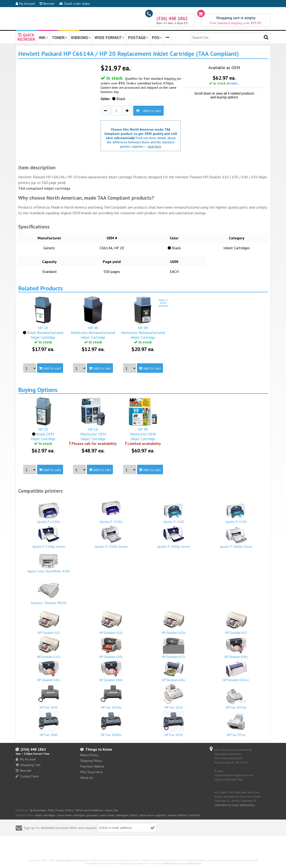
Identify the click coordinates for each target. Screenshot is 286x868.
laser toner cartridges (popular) (78, 815)
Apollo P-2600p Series (174, 537)
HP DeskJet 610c (111, 623)
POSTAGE (138, 37)
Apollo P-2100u (49, 513)
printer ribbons (177, 815)
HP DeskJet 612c (49, 647)
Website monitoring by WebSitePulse (183, 863)
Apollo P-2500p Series (49, 537)
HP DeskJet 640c (236, 648)
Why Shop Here (91, 772)
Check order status (75, 4)
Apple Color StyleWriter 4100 (49, 564)
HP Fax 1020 (174, 696)
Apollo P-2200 (174, 513)
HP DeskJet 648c (111, 671)
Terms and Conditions (89, 810)
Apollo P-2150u (111, 511)
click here (154, 146)
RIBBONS (81, 37)
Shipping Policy (91, 761)
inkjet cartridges (45, 815)
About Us (87, 778)
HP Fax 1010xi (111, 696)
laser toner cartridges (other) (119, 815)
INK (43, 37)
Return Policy (89, 755)
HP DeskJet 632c (174, 648)
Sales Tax (112, 810)
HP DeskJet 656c (174, 671)
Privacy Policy (64, 810)
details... (233, 83)
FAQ (51, 810)
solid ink (194, 815)
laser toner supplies (153, 815)
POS (157, 37)
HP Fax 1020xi (236, 699)
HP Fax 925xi (236, 724)
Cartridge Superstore (65, 860)
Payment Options (92, 766)
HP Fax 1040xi (111, 724)
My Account (25, 4)
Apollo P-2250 (236, 513)
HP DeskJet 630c (111, 648)
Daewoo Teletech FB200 (49, 592)
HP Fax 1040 (49, 724)
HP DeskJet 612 (236, 623)
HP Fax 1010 (49, 696)
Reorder (47, 4)
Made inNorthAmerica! (163, 303)
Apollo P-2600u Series (236, 538)
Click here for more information (235, 805)
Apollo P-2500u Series (111, 537)
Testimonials (38, 810)
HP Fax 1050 (174, 724)
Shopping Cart (28, 765)
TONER (60, 37)
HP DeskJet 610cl (174, 623)
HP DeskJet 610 (49, 623)
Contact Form (27, 776)
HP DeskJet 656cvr (236, 672)
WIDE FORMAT (109, 37)
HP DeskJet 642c (49, 671)
